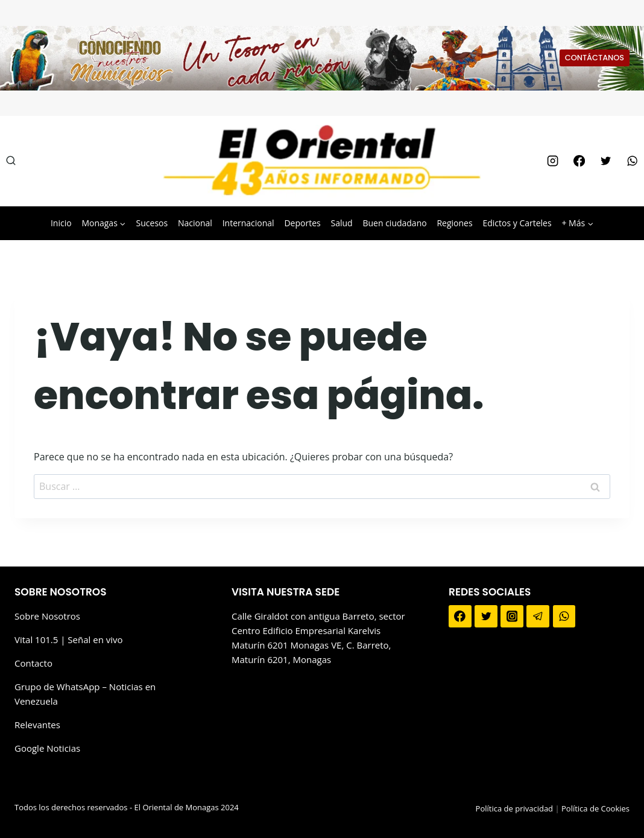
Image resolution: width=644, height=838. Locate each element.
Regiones (454, 223)
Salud (341, 223)
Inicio (61, 223)
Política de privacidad (514, 808)
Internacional (248, 223)
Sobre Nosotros (47, 616)
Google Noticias (47, 748)
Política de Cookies (595, 808)
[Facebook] (579, 161)
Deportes (302, 223)
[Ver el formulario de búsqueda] (11, 161)
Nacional (195, 223)
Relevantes (37, 725)
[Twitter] (605, 161)
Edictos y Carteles (517, 223)
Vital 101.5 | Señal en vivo (69, 640)
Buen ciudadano (394, 223)
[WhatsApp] (633, 161)
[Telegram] (538, 617)
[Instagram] (552, 161)
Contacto (33, 663)
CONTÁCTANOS (595, 58)
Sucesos (152, 223)
